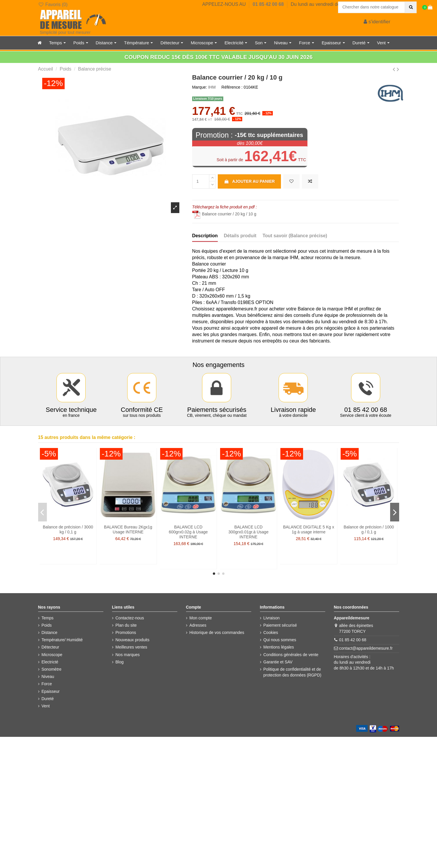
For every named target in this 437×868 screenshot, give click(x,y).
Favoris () (53, 5)
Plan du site (126, 625)
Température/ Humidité (62, 640)
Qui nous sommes (280, 640)
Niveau (48, 677)
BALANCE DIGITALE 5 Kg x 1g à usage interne (309, 529)
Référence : (232, 87)
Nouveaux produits (133, 640)
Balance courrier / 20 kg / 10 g (224, 214)
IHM (212, 87)
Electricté (50, 662)
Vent (46, 706)
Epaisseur (51, 691)
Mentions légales (279, 647)
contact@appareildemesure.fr (366, 648)
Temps (48, 618)
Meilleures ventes (131, 647)
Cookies (271, 632)
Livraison (272, 618)
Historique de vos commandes (217, 632)
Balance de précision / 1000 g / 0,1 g (369, 529)
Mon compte (201, 618)
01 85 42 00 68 (269, 4)
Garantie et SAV (278, 662)
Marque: (200, 87)
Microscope (52, 655)
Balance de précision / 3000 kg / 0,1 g (68, 529)
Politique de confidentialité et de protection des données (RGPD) (292, 672)
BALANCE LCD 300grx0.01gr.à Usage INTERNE (248, 532)
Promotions (126, 632)
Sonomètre (52, 669)
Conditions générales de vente (291, 655)
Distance (49, 632)
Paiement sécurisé (280, 625)
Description (205, 236)
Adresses (198, 625)
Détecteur (51, 647)
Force (47, 684)
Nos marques (128, 655)
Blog (120, 662)
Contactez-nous (130, 618)
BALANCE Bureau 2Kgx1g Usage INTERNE (128, 529)
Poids (47, 625)
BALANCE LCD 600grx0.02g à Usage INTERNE (188, 532)
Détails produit (240, 236)
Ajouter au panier (249, 181)
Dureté (48, 699)
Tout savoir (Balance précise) (295, 236)
